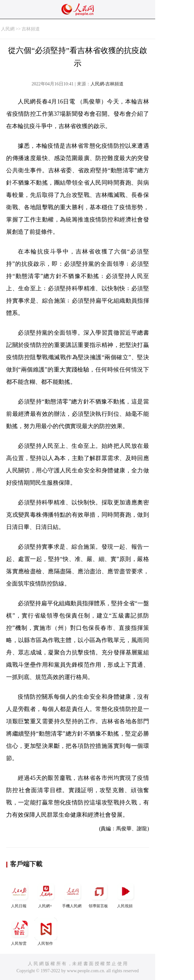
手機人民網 (72, 894)
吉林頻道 (31, 29)
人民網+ (46, 894)
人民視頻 (125, 894)
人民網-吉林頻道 (107, 84)
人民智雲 (19, 932)
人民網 (8, 29)
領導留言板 (99, 894)
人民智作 (46, 932)
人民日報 (19, 894)
